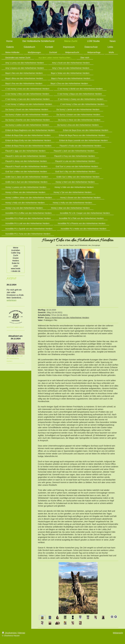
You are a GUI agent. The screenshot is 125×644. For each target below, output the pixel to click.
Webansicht (118, 633)
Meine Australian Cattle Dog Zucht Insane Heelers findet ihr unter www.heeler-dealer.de (16, 259)
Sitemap (22, 633)
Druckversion (9, 633)
